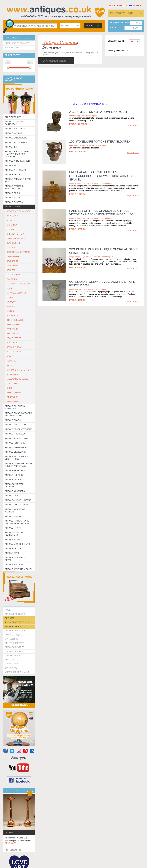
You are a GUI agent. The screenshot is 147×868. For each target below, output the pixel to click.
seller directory (14, 643)
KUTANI (10, 297)
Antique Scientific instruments (15, 534)
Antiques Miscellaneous (18, 500)
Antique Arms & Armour (17, 161)
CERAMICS (11, 229)
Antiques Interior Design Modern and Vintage (18, 465)
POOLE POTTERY (14, 338)
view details (133, 125)
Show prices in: (116, 41)
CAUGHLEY (12, 225)
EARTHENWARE (14, 275)
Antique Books (13, 193)
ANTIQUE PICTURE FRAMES (18, 438)
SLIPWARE (11, 361)
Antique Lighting (14, 475)
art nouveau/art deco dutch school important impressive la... (19, 840)
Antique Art (11, 166)
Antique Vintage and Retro (16, 559)
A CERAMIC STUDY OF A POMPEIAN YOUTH (99, 112)
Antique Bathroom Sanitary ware (15, 187)
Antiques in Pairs (14, 516)
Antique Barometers (16, 138)
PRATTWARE (12, 343)
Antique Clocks (13, 420)
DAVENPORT (12, 261)
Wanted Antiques (14, 635)
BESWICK (11, 220)
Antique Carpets (14, 202)
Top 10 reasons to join (17, 622)
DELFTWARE (12, 266)
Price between (13, 55)
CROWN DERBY (14, 257)
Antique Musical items (17, 505)
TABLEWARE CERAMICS (17, 379)
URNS (9, 388)
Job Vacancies (12, 664)
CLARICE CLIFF (14, 243)
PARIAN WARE (13, 325)
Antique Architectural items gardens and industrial (17, 154)
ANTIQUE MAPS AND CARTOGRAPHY (14, 123)
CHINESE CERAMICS (16, 238)
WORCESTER (13, 402)
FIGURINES (12, 279)
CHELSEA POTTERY (16, 234)
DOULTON (11, 270)
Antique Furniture (15, 443)
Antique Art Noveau (15, 170)
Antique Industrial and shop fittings (17, 458)
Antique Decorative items (19, 429)
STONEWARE (13, 374)
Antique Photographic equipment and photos (17, 522)
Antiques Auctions (15, 614)
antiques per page (119, 23)
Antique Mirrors (14, 496)
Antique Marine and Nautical (15, 511)
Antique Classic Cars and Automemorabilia (19, 414)
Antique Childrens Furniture (15, 407)
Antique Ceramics (14, 207)
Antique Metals (13, 480)
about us (10, 660)
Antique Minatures (15, 491)
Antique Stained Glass (17, 447)
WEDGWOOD (12, 397)
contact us (11, 668)
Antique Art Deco (14, 175)
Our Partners (12, 655)
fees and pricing (14, 651)
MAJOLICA (11, 302)
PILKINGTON (12, 334)
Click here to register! (17, 43)
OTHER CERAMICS (15, 320)
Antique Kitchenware (16, 142)
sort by (114, 28)
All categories (13, 117)
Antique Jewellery (15, 471)
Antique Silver (13, 539)
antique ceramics (60, 42)
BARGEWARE (13, 216)
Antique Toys (12, 553)
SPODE (10, 365)
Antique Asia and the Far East (18, 180)
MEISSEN (11, 306)
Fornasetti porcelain (18, 284)
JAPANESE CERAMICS (17, 293)
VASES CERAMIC (14, 393)
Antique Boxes (13, 198)
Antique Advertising (16, 129)
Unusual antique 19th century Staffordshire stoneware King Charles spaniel (101, 176)
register (10, 618)
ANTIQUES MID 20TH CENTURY (14, 485)
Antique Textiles (14, 549)
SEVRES (10, 356)
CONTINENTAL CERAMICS (18, 252)
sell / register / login (121, 13)
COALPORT (12, 248)
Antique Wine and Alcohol (19, 569)
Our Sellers (12, 639)
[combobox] (70, 26)
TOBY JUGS (12, 384)
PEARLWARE (12, 329)
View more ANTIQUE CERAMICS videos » (91, 104)
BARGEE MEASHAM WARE (19, 211)
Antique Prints (13, 528)
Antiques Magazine (15, 631)
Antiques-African (14, 133)
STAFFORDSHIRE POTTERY (19, 370)
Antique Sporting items (17, 544)
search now (93, 26)
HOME (8, 610)
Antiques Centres (15, 647)
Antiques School (14, 627)
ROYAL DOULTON (14, 347)
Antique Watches (14, 565)
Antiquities (11, 147)
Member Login (12, 48)
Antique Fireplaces (15, 434)
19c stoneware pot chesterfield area (100, 142)
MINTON (10, 311)
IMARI (9, 288)
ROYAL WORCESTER (16, 352)
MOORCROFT (13, 316)
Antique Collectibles (16, 425)
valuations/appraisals (17, 672)
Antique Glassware (15, 452)
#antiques (19, 757)
